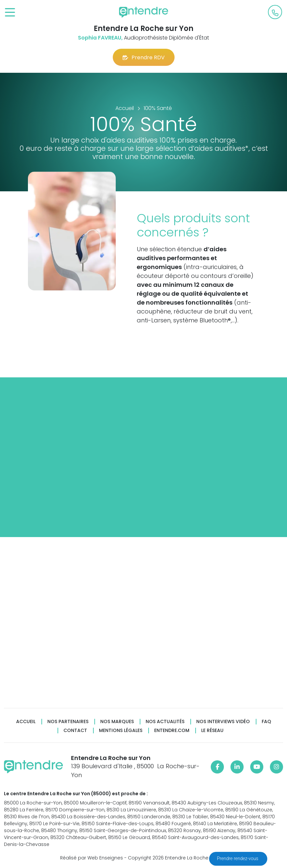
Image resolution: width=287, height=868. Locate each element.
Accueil (26, 722)
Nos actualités (165, 722)
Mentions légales (121, 731)
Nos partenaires (68, 722)
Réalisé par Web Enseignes (92, 858)
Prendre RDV (144, 57)
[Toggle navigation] (10, 13)
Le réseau (212, 731)
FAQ (266, 722)
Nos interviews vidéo (223, 722)
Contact (75, 731)
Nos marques (117, 722)
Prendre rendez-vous (238, 858)
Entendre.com (172, 731)
